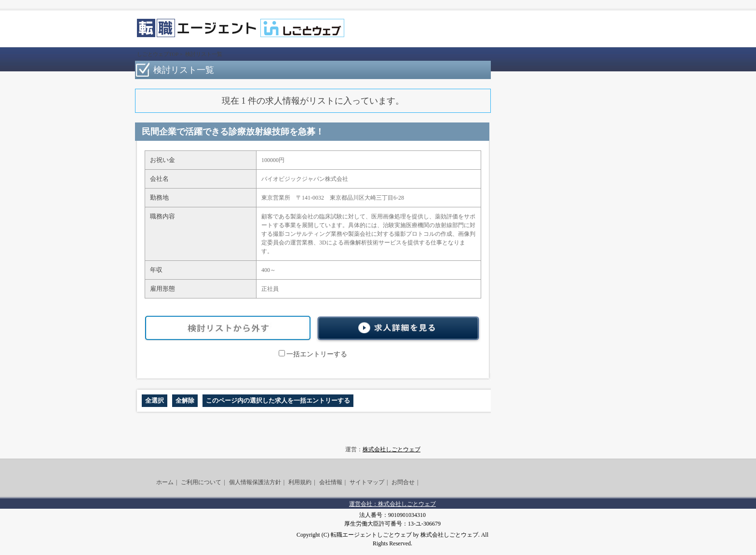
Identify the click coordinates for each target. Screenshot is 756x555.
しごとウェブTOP (158, 54)
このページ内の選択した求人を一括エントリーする (278, 400)
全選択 (155, 400)
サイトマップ (367, 482)
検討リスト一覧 (204, 54)
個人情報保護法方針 (255, 482)
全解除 (185, 400)
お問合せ (403, 482)
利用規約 (300, 482)
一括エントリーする (313, 354)
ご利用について (201, 482)
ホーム (165, 482)
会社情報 (331, 482)
